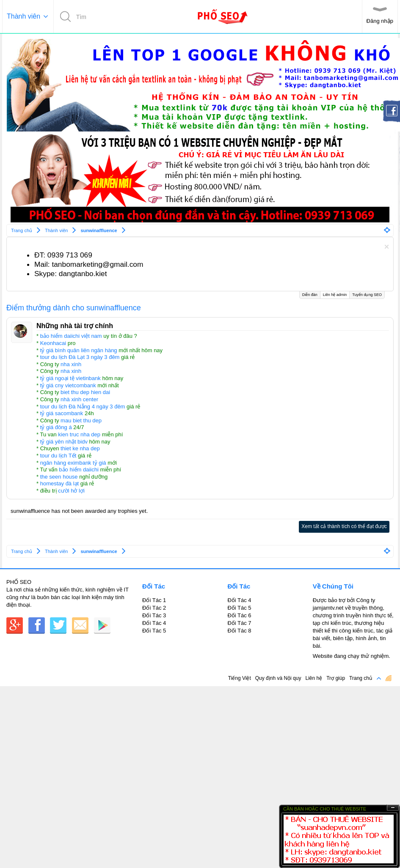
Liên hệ (314, 678)
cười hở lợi (71, 491)
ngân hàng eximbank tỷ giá (73, 463)
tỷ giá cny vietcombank (68, 385)
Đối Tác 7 (239, 623)
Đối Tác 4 (154, 623)
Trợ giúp (336, 678)
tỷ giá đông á (56, 427)
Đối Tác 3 (154, 615)
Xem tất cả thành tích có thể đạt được (344, 526)
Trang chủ (361, 678)
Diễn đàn (310, 295)
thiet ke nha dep (80, 448)
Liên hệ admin (335, 294)
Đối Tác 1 (154, 600)
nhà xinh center (79, 399)
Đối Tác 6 (239, 615)
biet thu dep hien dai (85, 392)
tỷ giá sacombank (62, 413)
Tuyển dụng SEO (367, 295)
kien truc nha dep (79, 434)
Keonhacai (53, 343)
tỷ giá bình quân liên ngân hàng (79, 350)
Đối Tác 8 (239, 631)
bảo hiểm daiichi (79, 470)
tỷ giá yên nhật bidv (64, 442)
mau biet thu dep (81, 420)
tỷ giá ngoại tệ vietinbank (70, 378)
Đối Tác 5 (154, 631)
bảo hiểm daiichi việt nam (71, 336)
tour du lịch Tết (58, 456)
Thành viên (23, 16)
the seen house (59, 477)
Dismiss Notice (387, 247)
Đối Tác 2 (154, 608)
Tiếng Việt (240, 678)
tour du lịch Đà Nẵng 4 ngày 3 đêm (83, 407)
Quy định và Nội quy (278, 678)
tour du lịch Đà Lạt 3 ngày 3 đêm (80, 357)
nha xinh (71, 364)
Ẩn (393, 808)
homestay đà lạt (60, 483)
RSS (389, 678)
